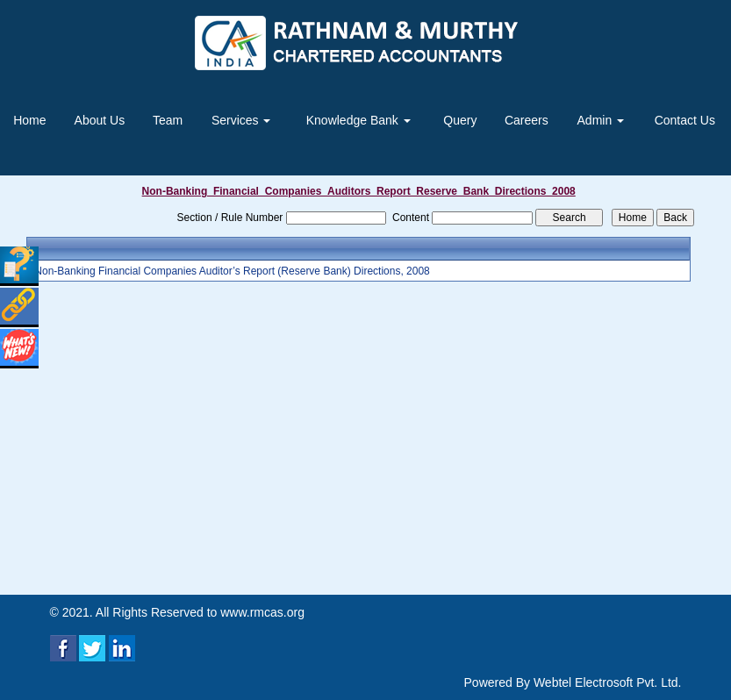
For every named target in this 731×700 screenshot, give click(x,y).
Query (460, 120)
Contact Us (685, 120)
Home (29, 120)
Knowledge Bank (358, 120)
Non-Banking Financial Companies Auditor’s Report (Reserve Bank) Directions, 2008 (232, 271)
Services (241, 120)
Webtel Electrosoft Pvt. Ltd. (608, 682)
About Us (100, 120)
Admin (601, 120)
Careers (527, 120)
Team (168, 120)
